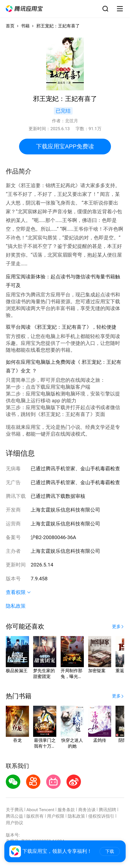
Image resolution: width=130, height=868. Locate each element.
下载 (110, 851)
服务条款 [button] (66, 810)
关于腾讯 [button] (14, 810)
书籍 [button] (25, 26)
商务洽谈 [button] (87, 810)
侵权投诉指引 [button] (101, 816)
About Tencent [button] (40, 810)
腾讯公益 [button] (14, 816)
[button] (24, 9)
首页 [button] (10, 26)
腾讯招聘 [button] (107, 810)
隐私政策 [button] (16, 606)
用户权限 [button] (56, 816)
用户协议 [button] (14, 823)
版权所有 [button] (35, 816)
